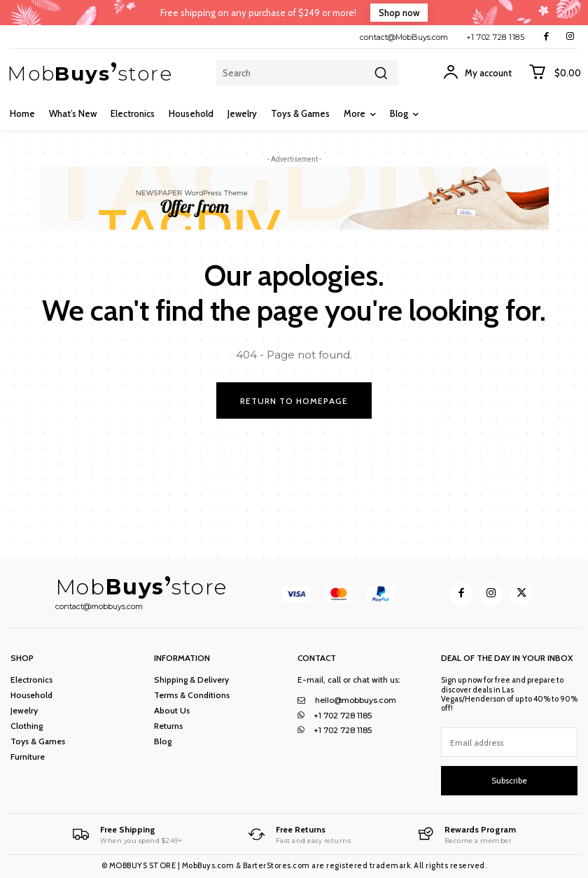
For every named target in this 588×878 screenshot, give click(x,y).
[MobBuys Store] (127, 834)
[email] (509, 742)
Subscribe (509, 780)
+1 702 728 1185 (496, 37)
